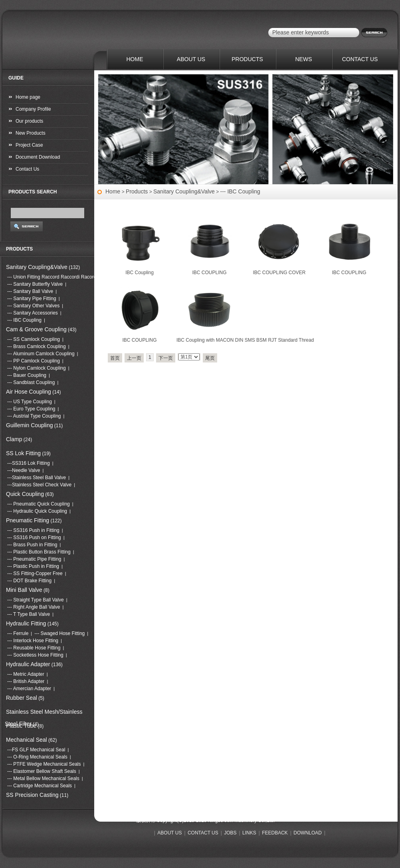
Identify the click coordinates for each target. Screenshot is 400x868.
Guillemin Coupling (30, 425)
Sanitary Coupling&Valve (184, 191)
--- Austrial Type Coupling (34, 416)
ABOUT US (191, 59)
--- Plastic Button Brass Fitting (39, 552)
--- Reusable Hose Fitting (34, 648)
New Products (31, 133)
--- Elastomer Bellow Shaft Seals (42, 771)
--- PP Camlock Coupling (34, 361)
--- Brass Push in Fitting (32, 545)
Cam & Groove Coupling (36, 329)
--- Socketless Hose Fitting (35, 655)
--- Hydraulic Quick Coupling (37, 511)
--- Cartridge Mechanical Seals (40, 786)
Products (137, 191)
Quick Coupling (25, 494)
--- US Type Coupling (30, 402)
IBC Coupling (140, 273)
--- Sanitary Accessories (33, 313)
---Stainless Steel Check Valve (39, 485)
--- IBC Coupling (240, 191)
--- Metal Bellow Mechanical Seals (43, 778)
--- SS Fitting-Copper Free (35, 573)
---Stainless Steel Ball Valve (37, 478)
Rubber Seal (22, 698)
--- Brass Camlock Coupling (37, 346)
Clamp (14, 439)
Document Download (38, 157)
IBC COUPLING (209, 273)
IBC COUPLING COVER (279, 273)
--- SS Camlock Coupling (34, 339)
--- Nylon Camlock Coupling (37, 368)
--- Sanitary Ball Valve (30, 291)
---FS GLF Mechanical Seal (36, 750)
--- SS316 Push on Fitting (34, 538)
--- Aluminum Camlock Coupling (41, 354)
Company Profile (33, 109)
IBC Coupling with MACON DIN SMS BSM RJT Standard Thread (245, 340)
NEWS (304, 59)
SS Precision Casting (32, 795)
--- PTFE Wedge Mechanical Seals (44, 764)
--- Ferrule (18, 633)
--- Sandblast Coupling (31, 382)
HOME (135, 59)
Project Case (29, 145)
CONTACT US (360, 59)
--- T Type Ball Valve (29, 614)
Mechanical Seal (27, 740)
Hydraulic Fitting (26, 623)
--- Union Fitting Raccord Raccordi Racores (53, 277)
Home (113, 191)
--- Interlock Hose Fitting (33, 641)
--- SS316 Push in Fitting (33, 530)
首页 (115, 358)
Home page (28, 97)
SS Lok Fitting (23, 453)
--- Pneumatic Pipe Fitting (34, 559)
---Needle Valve (24, 470)
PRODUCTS (247, 59)
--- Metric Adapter (26, 674)
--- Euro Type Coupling (31, 409)
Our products (29, 121)
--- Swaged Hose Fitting (59, 633)
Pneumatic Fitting (28, 520)
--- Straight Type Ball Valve (36, 600)
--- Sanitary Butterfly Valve (35, 284)
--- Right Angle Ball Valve (34, 607)
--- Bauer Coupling (27, 375)
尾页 (210, 358)
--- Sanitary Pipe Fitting (32, 299)
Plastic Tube (21, 726)
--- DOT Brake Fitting (29, 581)
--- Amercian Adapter (29, 689)
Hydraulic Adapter (28, 664)
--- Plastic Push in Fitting (33, 566)
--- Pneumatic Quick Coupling (39, 504)
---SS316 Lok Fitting (29, 463)
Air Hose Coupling (29, 392)
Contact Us (27, 169)
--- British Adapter (26, 681)
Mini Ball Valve (24, 590)
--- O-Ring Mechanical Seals (37, 757)
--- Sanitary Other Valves (33, 306)
